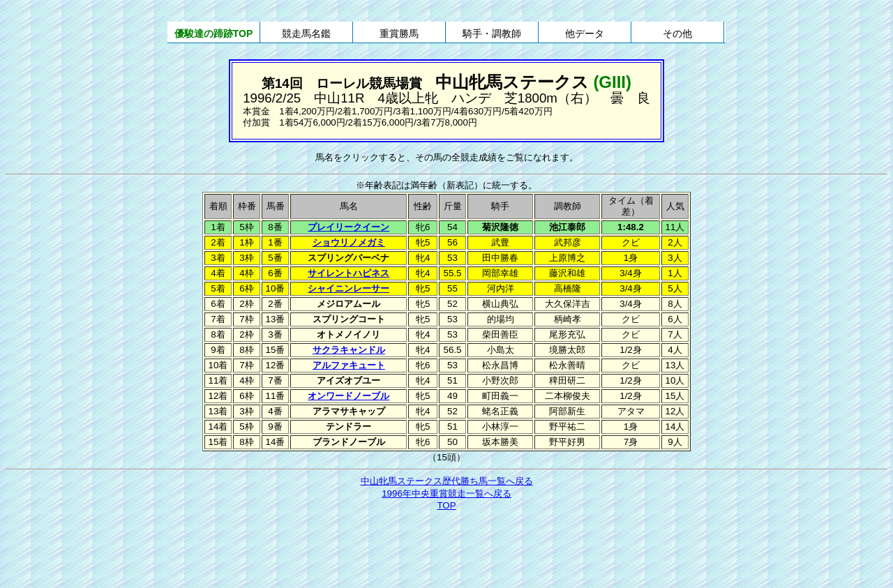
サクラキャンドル (349, 350)
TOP (446, 505)
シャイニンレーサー (348, 288)
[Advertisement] (446, 551)
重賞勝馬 (399, 33)
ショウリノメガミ (349, 242)
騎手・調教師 (492, 33)
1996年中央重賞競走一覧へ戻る (446, 493)
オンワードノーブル (348, 396)
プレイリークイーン (348, 227)
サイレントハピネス (348, 273)
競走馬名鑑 (306, 33)
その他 (677, 33)
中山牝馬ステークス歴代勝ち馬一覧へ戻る (447, 481)
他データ (585, 33)
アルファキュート (349, 365)
